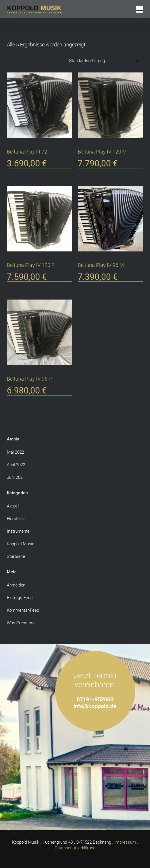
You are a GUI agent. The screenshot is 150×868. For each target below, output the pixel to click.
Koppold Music (21, 544)
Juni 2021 (16, 477)
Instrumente (18, 531)
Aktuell (13, 506)
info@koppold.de (95, 706)
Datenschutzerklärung (75, 848)
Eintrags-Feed (20, 598)
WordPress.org (21, 623)
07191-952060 (95, 699)
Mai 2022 (15, 452)
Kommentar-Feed (23, 610)
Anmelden (16, 585)
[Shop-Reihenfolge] (104, 61)
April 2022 (16, 465)
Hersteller (16, 519)
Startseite (16, 556)
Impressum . (126, 842)
